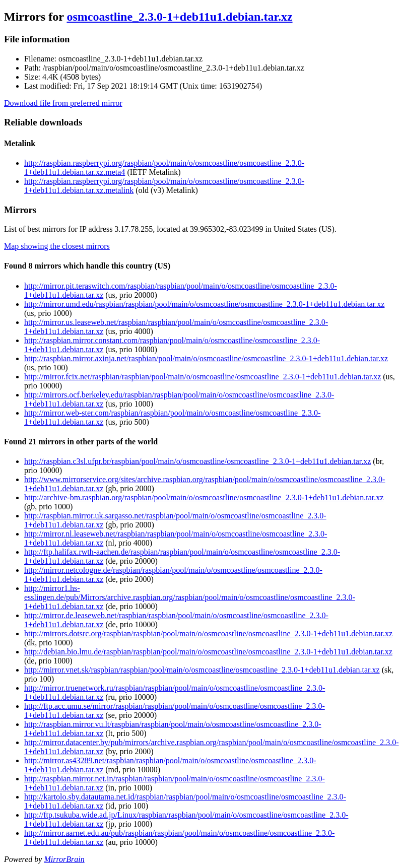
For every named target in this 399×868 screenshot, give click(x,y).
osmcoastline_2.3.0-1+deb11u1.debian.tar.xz (179, 17)
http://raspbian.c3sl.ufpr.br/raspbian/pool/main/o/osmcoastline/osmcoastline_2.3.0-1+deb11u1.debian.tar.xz (197, 461)
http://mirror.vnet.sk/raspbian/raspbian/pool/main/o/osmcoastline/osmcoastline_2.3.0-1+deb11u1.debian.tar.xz (202, 670)
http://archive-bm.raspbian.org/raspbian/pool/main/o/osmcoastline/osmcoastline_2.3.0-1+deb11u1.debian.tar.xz (204, 497)
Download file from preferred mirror (63, 103)
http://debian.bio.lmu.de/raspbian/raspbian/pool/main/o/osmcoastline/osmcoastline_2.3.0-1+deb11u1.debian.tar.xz (208, 652)
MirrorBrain (64, 859)
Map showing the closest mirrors (57, 246)
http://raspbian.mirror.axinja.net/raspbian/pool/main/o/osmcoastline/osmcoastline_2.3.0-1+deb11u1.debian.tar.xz (206, 358)
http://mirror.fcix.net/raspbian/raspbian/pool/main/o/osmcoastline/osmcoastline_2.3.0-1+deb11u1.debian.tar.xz (203, 377)
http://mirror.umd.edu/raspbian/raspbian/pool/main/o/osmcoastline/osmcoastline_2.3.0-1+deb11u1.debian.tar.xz (204, 304)
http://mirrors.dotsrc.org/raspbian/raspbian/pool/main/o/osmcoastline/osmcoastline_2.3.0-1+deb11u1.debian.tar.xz (208, 633)
